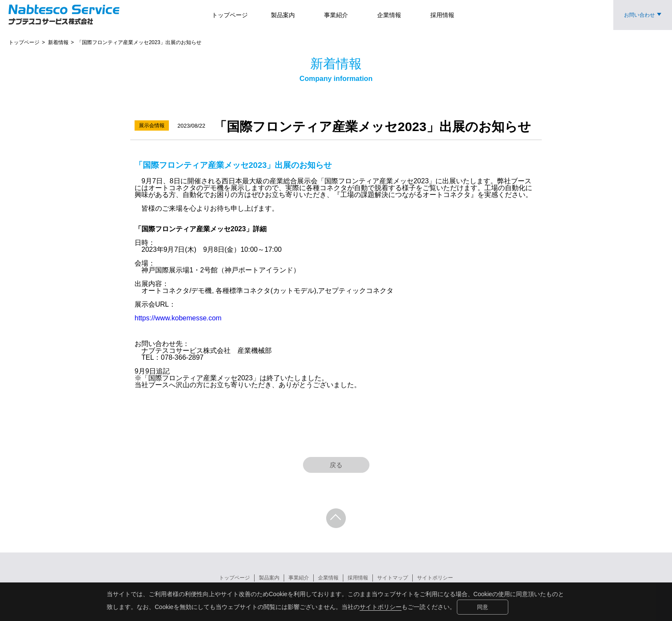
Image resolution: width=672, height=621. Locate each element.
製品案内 (269, 578)
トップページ (234, 578)
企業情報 (328, 578)
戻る (336, 465)
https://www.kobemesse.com (178, 318)
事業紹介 (299, 578)
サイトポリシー (381, 607)
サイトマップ (393, 578)
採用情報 (358, 578)
